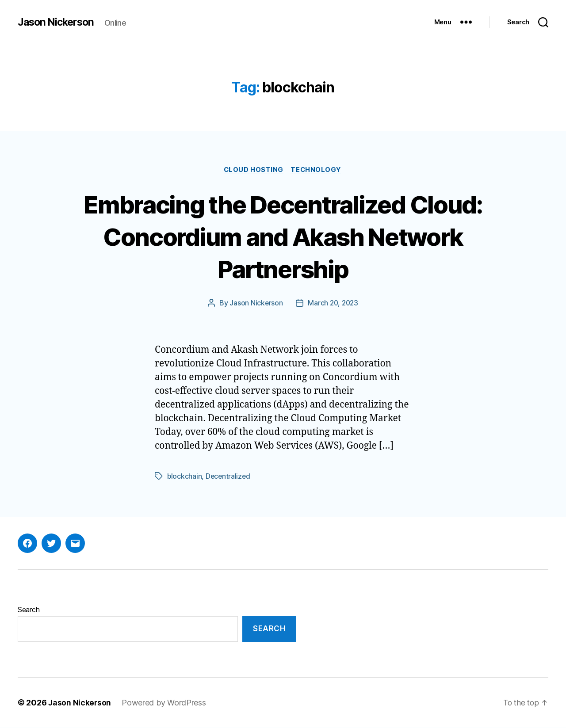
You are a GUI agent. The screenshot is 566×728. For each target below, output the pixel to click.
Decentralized (229, 477)
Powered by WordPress (165, 703)
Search (29, 610)
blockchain (185, 477)
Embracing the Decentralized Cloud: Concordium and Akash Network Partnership (283, 236)
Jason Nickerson (58, 22)
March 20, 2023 (333, 304)
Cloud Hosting (253, 170)
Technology (317, 170)
